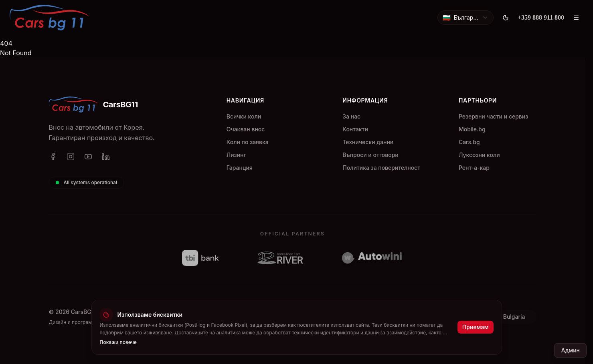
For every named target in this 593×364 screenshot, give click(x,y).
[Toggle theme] (506, 18)
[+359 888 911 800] (541, 18)
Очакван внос (246, 129)
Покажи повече (118, 342)
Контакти (355, 129)
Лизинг (236, 155)
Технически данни (368, 142)
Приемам (476, 327)
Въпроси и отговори (370, 155)
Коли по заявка (248, 142)
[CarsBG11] (49, 18)
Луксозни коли (479, 155)
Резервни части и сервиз (493, 116)
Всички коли (244, 116)
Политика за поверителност (381, 168)
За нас (351, 116)
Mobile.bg (472, 129)
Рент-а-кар (474, 168)
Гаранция (240, 168)
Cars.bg (469, 142)
